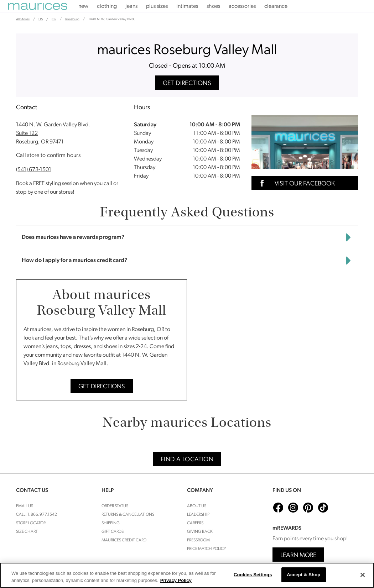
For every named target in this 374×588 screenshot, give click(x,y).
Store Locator (31, 523)
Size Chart (27, 532)
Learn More (298, 555)
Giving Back (200, 532)
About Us (197, 506)
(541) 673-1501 (34, 170)
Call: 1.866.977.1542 (37, 515)
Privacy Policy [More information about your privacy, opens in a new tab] (176, 580)
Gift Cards (113, 532)
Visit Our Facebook (295, 183)
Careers (195, 523)
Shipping (111, 523)
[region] (187, 575)
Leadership (198, 515)
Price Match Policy (207, 549)
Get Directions (187, 83)
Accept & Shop (303, 575)
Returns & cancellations (128, 515)
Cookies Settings (253, 575)
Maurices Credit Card (124, 540)
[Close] (363, 575)
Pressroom (198, 540)
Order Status (115, 506)
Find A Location (187, 460)
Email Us (25, 506)
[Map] (275, 340)
